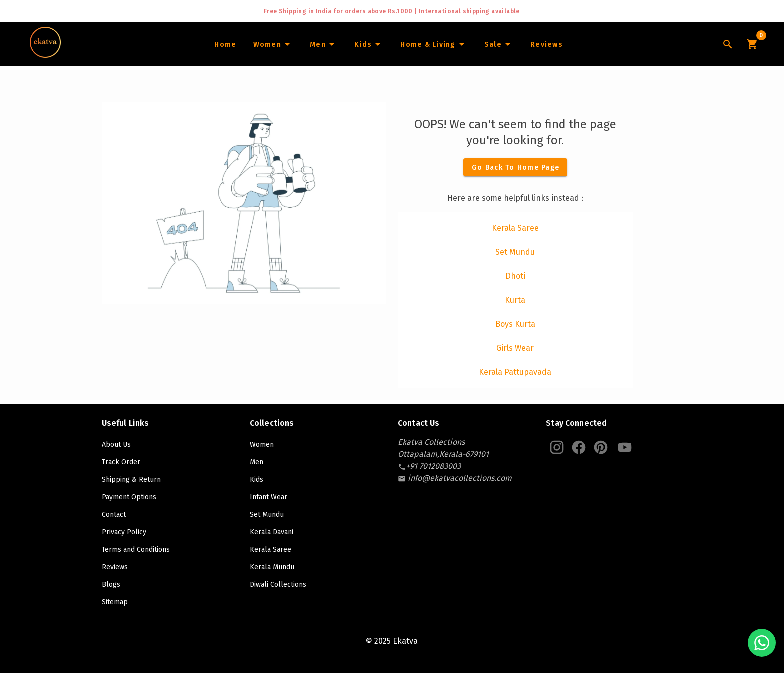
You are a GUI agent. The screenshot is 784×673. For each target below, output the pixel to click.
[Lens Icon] (728, 44)
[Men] (324, 44)
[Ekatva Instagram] (557, 447)
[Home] (225, 44)
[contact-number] (433, 466)
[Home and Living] (434, 44)
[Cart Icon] (752, 44)
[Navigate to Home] (45, 54)
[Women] (273, 44)
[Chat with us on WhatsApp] (762, 643)
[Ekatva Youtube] (625, 447)
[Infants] (369, 44)
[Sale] (499, 44)
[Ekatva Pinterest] (601, 447)
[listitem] (515, 228)
